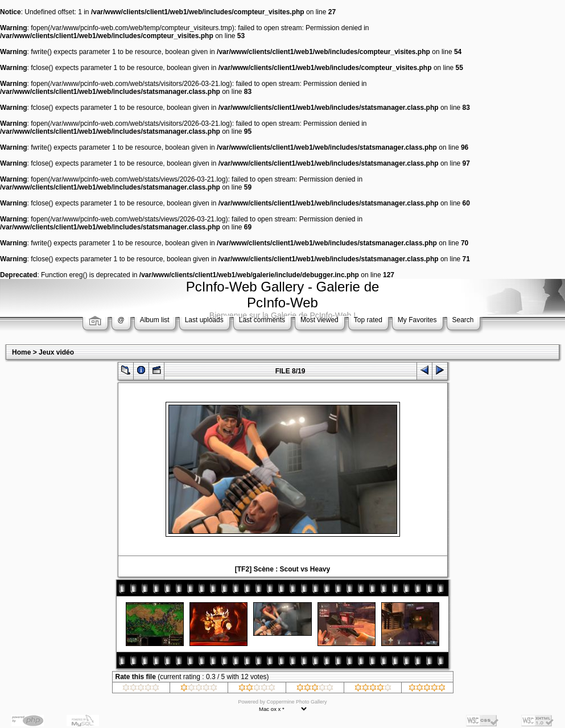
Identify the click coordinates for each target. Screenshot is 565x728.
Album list (155, 320)
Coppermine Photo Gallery (296, 702)
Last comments (262, 320)
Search (463, 320)
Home (21, 352)
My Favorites (417, 320)
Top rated (368, 320)
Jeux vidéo (56, 352)
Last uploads (204, 320)
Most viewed (319, 320)
